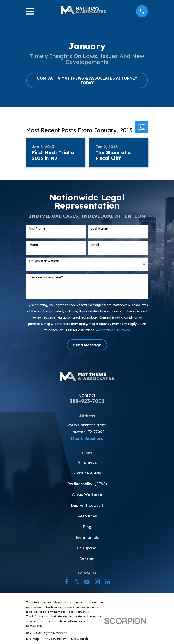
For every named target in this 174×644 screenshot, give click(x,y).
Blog (87, 527)
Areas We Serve (87, 494)
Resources (87, 516)
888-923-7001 (87, 401)
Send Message (87, 345)
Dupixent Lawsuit (87, 505)
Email (95, 245)
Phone (33, 245)
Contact (87, 559)
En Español (87, 548)
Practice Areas (87, 473)
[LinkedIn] (108, 582)
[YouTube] (87, 582)
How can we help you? (46, 277)
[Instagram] (97, 582)
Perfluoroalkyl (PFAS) (87, 484)
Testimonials (87, 537)
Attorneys (87, 462)
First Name (37, 228)
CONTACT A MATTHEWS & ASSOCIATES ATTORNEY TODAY (87, 80)
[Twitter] (77, 582)
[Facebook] (66, 582)
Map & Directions (87, 438)
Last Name (99, 228)
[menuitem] (33, 639)
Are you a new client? (45, 261)
